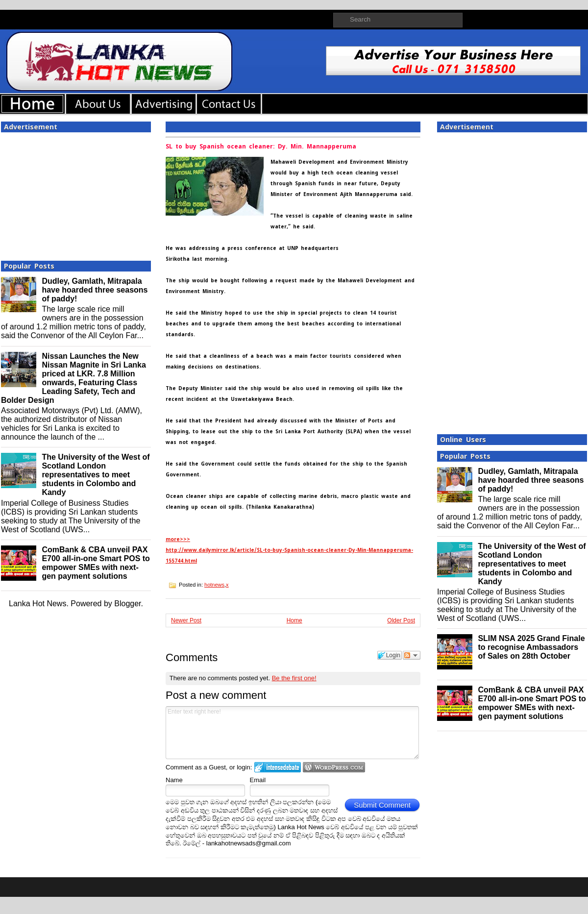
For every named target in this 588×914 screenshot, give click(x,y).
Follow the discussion (412, 655)
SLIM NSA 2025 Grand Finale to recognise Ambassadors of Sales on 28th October (531, 647)
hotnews (214, 585)
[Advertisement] (76, 194)
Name (174, 780)
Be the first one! (294, 678)
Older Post (401, 620)
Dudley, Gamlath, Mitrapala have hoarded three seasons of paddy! (95, 290)
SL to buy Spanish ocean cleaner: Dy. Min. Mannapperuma (261, 147)
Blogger (127, 604)
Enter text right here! (292, 733)
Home (294, 620)
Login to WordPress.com (334, 767)
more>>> (178, 539)
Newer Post (186, 620)
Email (258, 780)
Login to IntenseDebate (278, 767)
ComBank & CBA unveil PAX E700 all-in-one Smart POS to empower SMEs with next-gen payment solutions (96, 563)
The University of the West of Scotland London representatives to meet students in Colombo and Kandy (96, 475)
